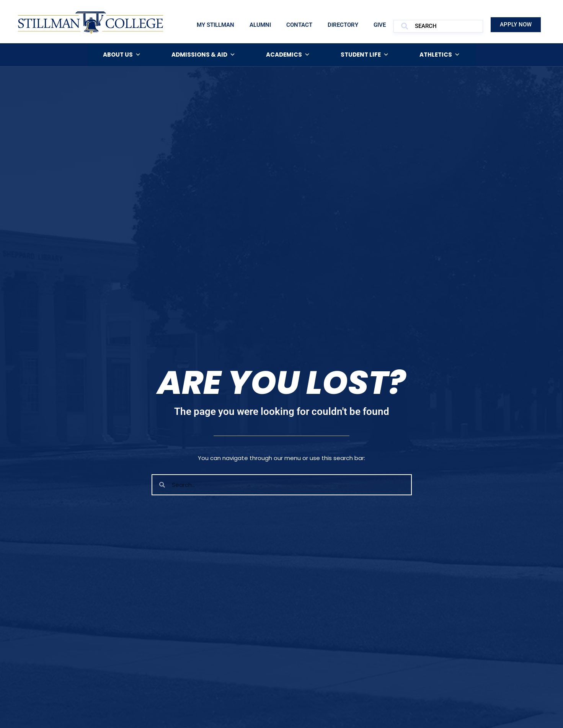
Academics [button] (288, 55)
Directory (343, 25)
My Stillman (215, 25)
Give (380, 25)
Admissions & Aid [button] (203, 55)
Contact (299, 25)
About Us (122, 55)
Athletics (440, 55)
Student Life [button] (365, 55)
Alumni (260, 25)
